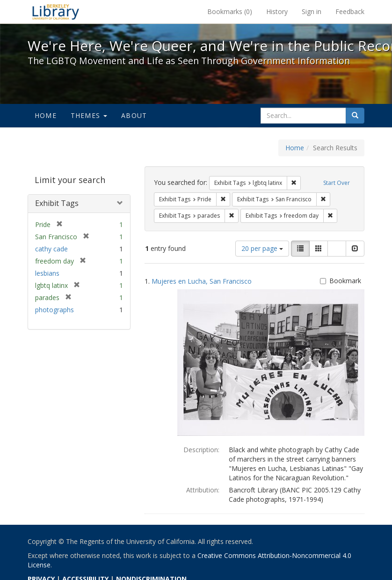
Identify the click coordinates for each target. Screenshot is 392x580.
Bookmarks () (230, 11)
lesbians (47, 273)
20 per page (262, 248)
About (134, 115)
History (277, 11)
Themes (89, 115)
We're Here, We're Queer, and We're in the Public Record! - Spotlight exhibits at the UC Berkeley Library (56, 12)
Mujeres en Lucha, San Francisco (202, 281)
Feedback (350, 11)
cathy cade (51, 249)
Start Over (337, 183)
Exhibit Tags (57, 203)
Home (46, 115)
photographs (54, 310)
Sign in (312, 11)
